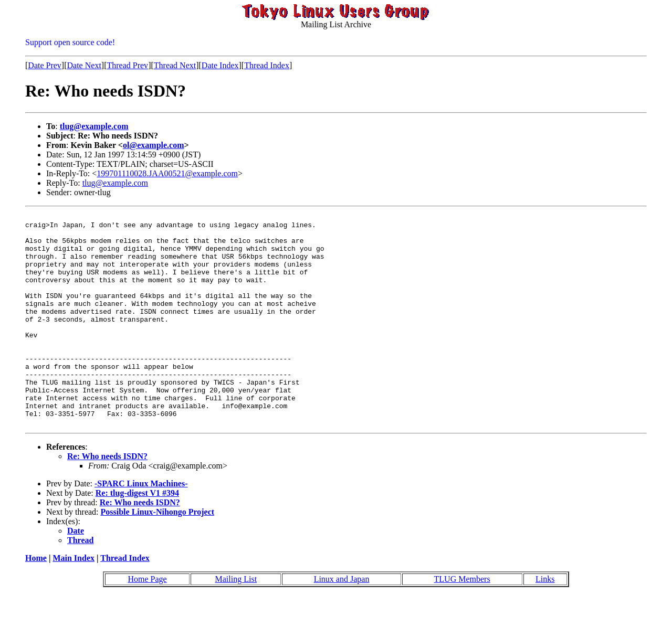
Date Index (220, 65)
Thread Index (267, 65)
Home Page (147, 621)
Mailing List (236, 621)
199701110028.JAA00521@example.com (167, 173)
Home (36, 600)
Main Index (73, 600)
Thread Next (175, 65)
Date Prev (45, 65)
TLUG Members (462, 621)
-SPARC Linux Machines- (141, 526)
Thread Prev (127, 65)
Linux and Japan (342, 621)
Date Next (84, 65)
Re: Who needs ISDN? (107, 499)
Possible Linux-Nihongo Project (158, 554)
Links (545, 621)
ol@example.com (154, 145)
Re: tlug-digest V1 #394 (137, 535)
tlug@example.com (94, 126)
